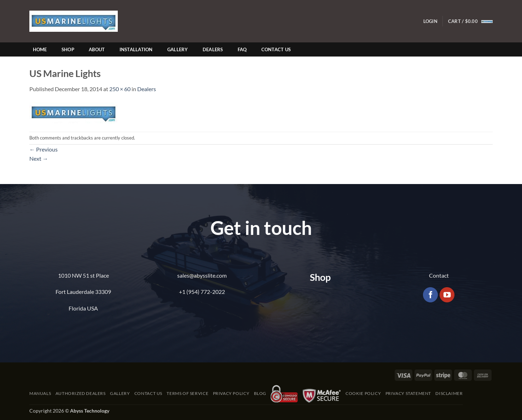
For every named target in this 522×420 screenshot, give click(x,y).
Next (39, 158)
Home (40, 49)
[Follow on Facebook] (431, 295)
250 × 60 (120, 89)
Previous (43, 149)
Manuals (40, 393)
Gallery (178, 49)
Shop (68, 49)
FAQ (242, 49)
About (97, 49)
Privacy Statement (408, 393)
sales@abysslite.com (202, 275)
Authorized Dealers (81, 393)
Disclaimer (449, 393)
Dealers (213, 49)
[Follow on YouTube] (447, 295)
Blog (260, 393)
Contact (439, 275)
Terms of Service (187, 393)
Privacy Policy (231, 393)
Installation (136, 49)
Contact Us (276, 49)
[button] (430, 21)
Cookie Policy (363, 393)
